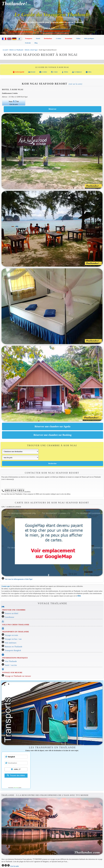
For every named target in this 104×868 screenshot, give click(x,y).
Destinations (48, 38)
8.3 (15, 101)
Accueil (5, 50)
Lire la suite (15, 866)
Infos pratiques (89, 38)
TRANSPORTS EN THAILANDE (16, 632)
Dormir (32, 72)
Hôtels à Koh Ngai (31, 50)
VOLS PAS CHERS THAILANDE (16, 625)
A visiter (59, 38)
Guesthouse (9, 617)
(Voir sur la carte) (75, 84)
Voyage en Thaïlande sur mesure (18, 676)
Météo (65, 72)
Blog (36, 43)
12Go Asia (16, 788)
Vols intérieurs (11, 643)
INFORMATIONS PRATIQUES (15, 658)
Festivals (28, 43)
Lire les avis (14, 104)
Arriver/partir (18, 72)
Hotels (38, 38)
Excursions (69, 38)
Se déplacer (77, 72)
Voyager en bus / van (13, 639)
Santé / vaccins (11, 665)
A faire (54, 72)
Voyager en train (11, 635)
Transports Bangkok (13, 650)
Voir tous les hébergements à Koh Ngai (18, 579)
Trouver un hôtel (12, 613)
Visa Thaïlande (11, 661)
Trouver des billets (16, 775)
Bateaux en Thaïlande (14, 647)
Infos (88, 72)
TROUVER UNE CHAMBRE (14, 610)
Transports (29, 38)
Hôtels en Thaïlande (16, 50)
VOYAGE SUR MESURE (12, 673)
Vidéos (78, 38)
